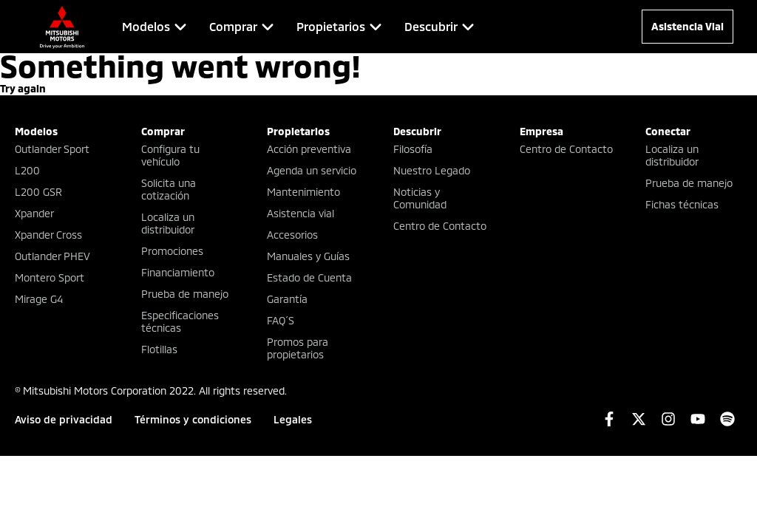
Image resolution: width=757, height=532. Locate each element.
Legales (293, 419)
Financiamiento (178, 272)
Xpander (34, 213)
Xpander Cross (48, 235)
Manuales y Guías (308, 256)
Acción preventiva (309, 149)
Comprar (163, 131)
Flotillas (159, 349)
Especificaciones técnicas (180, 321)
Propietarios (298, 131)
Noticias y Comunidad (420, 198)
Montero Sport (50, 277)
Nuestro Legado (432, 170)
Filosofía (413, 149)
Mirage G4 (39, 299)
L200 (27, 170)
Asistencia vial (301, 213)
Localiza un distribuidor (168, 223)
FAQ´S (281, 320)
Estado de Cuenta (309, 277)
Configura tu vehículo (170, 155)
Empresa (542, 131)
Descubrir (417, 131)
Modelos (36, 131)
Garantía (287, 299)
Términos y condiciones (193, 419)
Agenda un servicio (312, 170)
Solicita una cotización (169, 189)
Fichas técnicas (682, 204)
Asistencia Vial (688, 26)
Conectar (668, 131)
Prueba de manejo (185, 294)
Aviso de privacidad (64, 419)
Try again (23, 88)
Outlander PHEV (52, 256)
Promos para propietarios (298, 348)
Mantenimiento (303, 192)
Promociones (172, 251)
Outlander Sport (52, 149)
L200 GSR (38, 192)
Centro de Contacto (440, 226)
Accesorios (292, 235)
